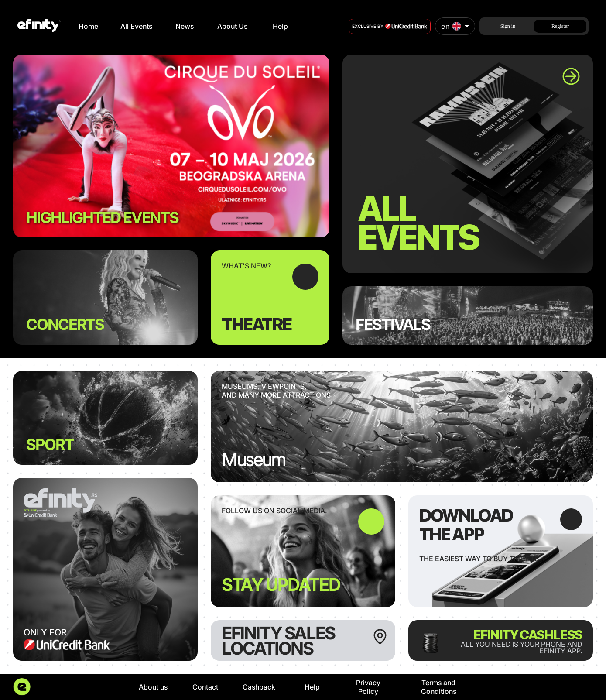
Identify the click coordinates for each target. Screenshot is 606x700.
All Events (136, 26)
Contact (205, 687)
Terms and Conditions (439, 687)
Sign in (508, 26)
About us (153, 687)
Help (280, 26)
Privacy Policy (368, 687)
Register (560, 26)
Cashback (259, 687)
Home (88, 26)
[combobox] (455, 26)
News (185, 26)
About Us (232, 26)
